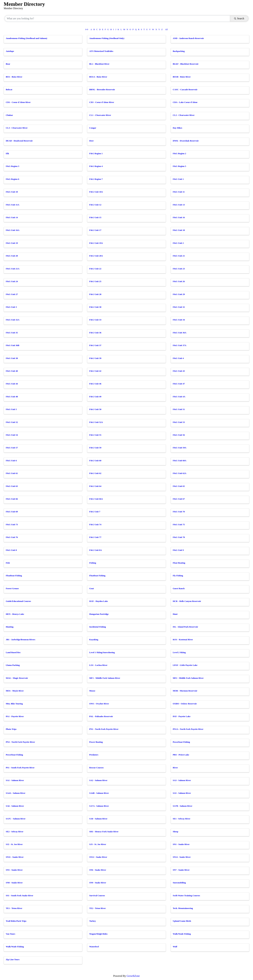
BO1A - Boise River (98, 77)
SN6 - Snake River (98, 870)
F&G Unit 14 (12, 217)
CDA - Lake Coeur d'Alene (185, 102)
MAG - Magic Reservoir (17, 678)
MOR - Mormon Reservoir (185, 691)
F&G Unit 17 (95, 230)
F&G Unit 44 (12, 384)
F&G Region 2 (180, 153)
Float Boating (179, 563)
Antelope (10, 51)
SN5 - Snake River (14, 870)
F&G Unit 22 (95, 269)
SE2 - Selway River (15, 832)
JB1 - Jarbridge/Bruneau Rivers (20, 640)
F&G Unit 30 (95, 307)
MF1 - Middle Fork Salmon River (105, 678)
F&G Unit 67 (179, 499)
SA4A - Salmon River (16, 793)
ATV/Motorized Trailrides (101, 51)
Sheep (176, 832)
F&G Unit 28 (95, 294)
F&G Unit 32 (179, 307)
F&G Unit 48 (12, 397)
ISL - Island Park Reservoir (185, 627)
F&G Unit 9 (178, 550)
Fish (8, 563)
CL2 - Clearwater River (184, 115)
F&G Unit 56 (179, 435)
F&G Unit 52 (12, 422)
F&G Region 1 (96, 153)
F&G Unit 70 (179, 512)
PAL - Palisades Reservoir (101, 716)
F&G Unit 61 (12, 473)
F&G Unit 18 (179, 230)
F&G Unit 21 (179, 256)
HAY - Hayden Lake (99, 601)
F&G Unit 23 (179, 269)
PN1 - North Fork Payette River (104, 729)
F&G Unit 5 (11, 409)
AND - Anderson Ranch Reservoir (188, 38)
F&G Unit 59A (180, 448)
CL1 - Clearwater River (100, 115)
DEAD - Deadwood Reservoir (19, 141)
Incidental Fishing (98, 627)
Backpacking (179, 51)
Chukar (9, 115)
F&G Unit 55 (95, 435)
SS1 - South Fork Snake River (20, 896)
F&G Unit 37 (95, 345)
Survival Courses (97, 896)
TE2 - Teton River (97, 908)
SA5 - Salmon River (182, 793)
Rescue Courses (96, 768)
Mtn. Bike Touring (14, 704)
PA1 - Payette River (15, 716)
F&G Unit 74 (95, 524)
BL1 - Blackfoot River (99, 64)
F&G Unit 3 (11, 307)
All (166, 29)
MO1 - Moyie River (15, 691)
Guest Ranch (179, 588)
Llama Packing (13, 665)
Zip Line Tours (13, 959)
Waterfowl (94, 947)
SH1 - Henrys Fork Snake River (104, 832)
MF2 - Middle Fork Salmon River (188, 678)
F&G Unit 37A (180, 345)
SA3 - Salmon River (182, 780)
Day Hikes (178, 128)
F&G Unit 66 (12, 499)
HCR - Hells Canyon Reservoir (187, 601)
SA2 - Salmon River (98, 780)
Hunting (10, 627)
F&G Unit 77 (95, 537)
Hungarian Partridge (99, 614)
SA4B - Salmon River (99, 793)
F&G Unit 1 (178, 179)
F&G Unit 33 (95, 320)
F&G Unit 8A (95, 550)
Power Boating (96, 742)
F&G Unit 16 (179, 217)
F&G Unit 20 (12, 256)
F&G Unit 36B (13, 345)
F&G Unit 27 (12, 294)
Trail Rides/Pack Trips (16, 921)
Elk (7, 153)
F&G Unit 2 (178, 243)
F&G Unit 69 (12, 512)
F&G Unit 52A (96, 422)
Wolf (175, 947)
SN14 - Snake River (182, 857)
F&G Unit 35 (12, 333)
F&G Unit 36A (180, 333)
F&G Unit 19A (96, 243)
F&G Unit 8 (11, 550)
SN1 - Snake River (181, 844)
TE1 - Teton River (14, 908)
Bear (8, 64)
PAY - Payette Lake (182, 716)
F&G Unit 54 (12, 435)
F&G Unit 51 (179, 409)
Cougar (93, 128)
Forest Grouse (12, 588)
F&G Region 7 (96, 179)
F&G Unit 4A (179, 397)
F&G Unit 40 (12, 371)
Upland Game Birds (182, 921)
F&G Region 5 (180, 166)
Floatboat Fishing (14, 576)
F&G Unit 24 (12, 281)
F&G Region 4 (96, 166)
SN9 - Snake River (98, 883)
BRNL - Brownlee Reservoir (102, 89)
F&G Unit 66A (96, 499)
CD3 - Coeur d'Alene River (102, 102)
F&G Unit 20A (96, 256)
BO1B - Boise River (182, 77)
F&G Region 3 (13, 166)
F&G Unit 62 (95, 473)
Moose (92, 691)
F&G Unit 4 (178, 358)
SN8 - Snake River (14, 883)
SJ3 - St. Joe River (98, 844)
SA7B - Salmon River (183, 806)
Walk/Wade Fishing (182, 934)
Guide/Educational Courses (18, 601)
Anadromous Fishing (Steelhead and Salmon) (26, 38)
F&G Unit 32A (13, 320)
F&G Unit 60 (95, 461)
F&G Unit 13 (179, 205)
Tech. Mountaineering (183, 908)
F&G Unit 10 (12, 192)
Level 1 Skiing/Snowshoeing (102, 652)
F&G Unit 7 (95, 512)
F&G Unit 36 (95, 333)
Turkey (93, 921)
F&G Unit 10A (96, 192)
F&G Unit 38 (12, 358)
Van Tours (10, 934)
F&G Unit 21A (13, 269)
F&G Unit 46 (95, 384)
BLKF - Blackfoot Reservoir (186, 64)
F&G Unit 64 (95, 486)
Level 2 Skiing (179, 652)
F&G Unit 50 (95, 409)
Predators (94, 755)
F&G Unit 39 (95, 358)
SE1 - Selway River (182, 819)
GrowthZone (133, 976)
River (175, 768)
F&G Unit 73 (12, 524)
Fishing (93, 563)
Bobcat (9, 89)
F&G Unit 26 (179, 281)
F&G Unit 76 (12, 537)
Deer (91, 141)
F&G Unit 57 (12, 448)
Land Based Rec (13, 652)
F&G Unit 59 (95, 448)
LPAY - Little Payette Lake (185, 665)
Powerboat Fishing (181, 742)
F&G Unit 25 (95, 281)
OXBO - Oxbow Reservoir (185, 704)
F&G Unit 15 (95, 217)
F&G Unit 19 (12, 243)
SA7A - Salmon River (99, 806)
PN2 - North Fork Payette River (20, 742)
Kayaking (94, 640)
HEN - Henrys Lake (15, 614)
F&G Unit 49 (95, 397)
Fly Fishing (178, 576)
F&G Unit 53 (179, 422)
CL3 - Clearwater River (17, 128)
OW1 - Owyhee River (99, 704)
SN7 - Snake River (181, 870)
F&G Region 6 (13, 179)
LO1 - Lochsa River (98, 665)
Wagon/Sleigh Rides (98, 934)
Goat (91, 588)
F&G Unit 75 (179, 524)
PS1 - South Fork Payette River (20, 768)
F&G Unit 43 (179, 371)
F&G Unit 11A (13, 205)
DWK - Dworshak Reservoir (186, 141)
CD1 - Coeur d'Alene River (18, 102)
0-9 (87, 29)
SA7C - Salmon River (16, 819)
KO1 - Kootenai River (183, 640)
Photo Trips (11, 729)
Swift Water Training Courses (186, 896)
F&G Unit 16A (13, 230)
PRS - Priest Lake (181, 755)
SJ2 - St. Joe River (14, 844)
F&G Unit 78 (179, 537)
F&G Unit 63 (12, 486)
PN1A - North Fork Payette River (188, 729)
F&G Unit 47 (179, 384)
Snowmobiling (179, 883)
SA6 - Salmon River (15, 806)
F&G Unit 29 (179, 294)
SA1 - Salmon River (15, 780)
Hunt (175, 614)
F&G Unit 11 (179, 192)
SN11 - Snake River (15, 857)
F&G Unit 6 (11, 461)
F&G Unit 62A (180, 473)
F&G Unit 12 (95, 205)
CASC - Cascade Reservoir (185, 89)
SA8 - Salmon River (98, 819)
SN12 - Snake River (98, 857)
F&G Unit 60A (180, 461)
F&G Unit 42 (95, 371)
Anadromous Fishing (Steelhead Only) (107, 38)
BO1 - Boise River (14, 77)
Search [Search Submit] (239, 18)
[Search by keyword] (117, 19)
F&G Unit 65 (179, 486)
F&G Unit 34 (179, 320)
